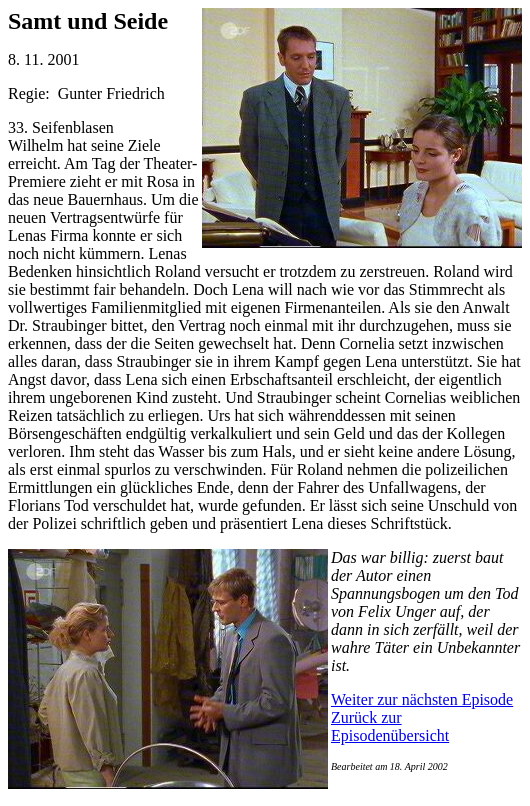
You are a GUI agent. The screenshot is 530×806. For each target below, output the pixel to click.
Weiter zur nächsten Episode (422, 699)
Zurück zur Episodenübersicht (390, 726)
